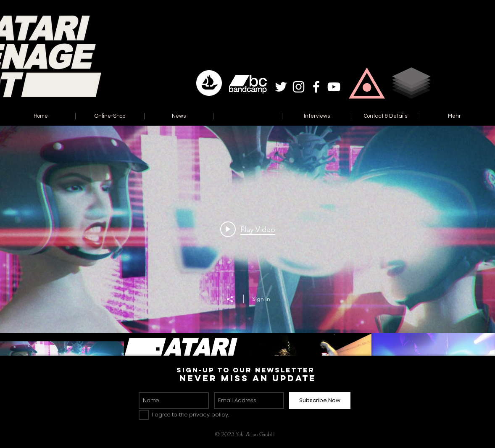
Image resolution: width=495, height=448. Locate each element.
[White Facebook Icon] (316, 87)
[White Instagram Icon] (299, 87)
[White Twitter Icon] (281, 87)
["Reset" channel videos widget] (247, 264)
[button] (367, 83)
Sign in (261, 299)
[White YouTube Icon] (334, 87)
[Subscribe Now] (320, 401)
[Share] (234, 299)
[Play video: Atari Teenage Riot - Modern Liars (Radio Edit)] (248, 229)
